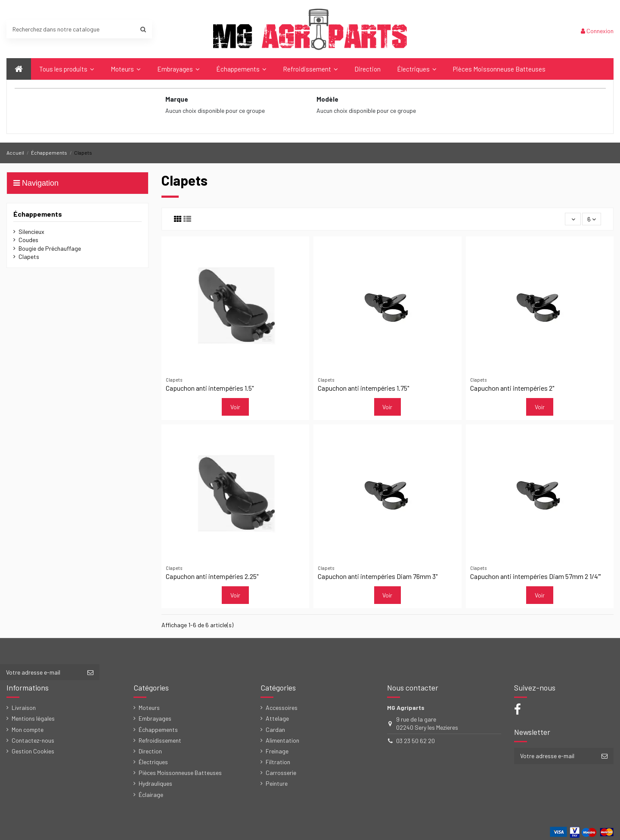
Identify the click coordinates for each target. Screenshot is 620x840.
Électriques (153, 762)
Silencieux (31, 232)
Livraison (24, 708)
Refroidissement (160, 740)
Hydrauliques (155, 783)
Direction (150, 751)
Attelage (277, 718)
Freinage (277, 751)
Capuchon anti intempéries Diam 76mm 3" (378, 576)
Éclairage (151, 795)
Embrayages (155, 718)
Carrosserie (281, 773)
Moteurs (149, 708)
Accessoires (282, 708)
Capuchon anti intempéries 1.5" (210, 388)
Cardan (275, 730)
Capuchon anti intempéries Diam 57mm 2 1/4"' (536, 576)
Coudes (28, 240)
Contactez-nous (33, 740)
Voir (235, 407)
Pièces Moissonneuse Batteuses (180, 773)
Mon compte (28, 730)
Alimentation (282, 740)
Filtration (278, 762)
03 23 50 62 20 (415, 741)
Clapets (29, 257)
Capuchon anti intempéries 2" (512, 388)
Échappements (38, 214)
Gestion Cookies (33, 751)
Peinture (277, 783)
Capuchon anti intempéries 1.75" (363, 388)
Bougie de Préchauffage (50, 248)
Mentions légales (33, 718)
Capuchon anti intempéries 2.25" (212, 576)
